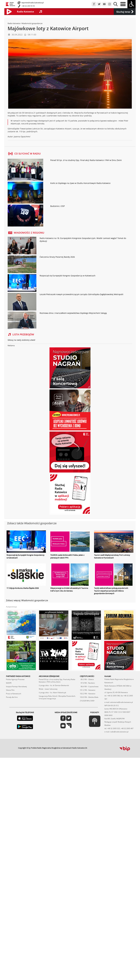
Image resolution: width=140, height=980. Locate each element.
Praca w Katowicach (14, 679)
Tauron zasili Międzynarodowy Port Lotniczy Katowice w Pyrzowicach (112, 556)
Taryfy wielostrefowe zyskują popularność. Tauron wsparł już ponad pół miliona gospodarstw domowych (111, 591)
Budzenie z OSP (57, 206)
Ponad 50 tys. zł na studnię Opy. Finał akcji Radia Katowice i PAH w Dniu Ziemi (86, 160)
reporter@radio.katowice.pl (32, 3)
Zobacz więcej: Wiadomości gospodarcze (27, 600)
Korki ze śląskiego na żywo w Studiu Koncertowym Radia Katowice (80, 183)
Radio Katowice (14, 23)
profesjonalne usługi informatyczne (96, 732)
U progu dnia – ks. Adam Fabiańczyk (52, 678)
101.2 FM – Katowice (88, 675)
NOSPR (9, 668)
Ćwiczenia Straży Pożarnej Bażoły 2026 (57, 257)
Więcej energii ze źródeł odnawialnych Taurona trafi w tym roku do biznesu (69, 589)
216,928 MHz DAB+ (87, 686)
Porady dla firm (12, 683)
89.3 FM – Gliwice (87, 665)
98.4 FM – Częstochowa (89, 672)
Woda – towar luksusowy (48, 674)
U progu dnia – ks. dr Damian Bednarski (54, 671)
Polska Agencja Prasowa (15, 665)
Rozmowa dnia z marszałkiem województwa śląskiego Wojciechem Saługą (73, 313)
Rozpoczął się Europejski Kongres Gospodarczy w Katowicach (68, 276)
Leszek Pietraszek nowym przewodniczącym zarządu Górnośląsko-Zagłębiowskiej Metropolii (81, 294)
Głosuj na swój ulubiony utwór (22, 340)
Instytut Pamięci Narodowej (16, 672)
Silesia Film (10, 675)
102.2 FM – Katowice (88, 679)
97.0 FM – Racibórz (87, 668)
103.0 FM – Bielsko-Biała (89, 683)
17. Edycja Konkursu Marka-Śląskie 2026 (23, 588)
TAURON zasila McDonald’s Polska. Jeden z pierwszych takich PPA (67, 556)
